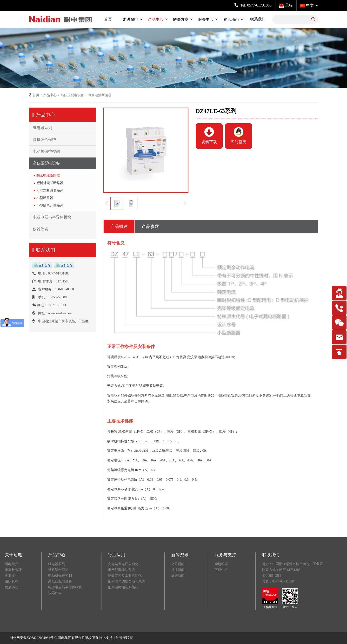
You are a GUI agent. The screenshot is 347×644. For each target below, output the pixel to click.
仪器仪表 (40, 229)
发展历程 (12, 587)
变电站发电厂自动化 (123, 564)
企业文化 (12, 576)
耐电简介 (12, 564)
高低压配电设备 (72, 95)
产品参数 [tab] (150, 226)
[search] (313, 19)
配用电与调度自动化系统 (127, 581)
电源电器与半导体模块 (52, 217)
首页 (108, 19)
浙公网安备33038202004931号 (32, 638)
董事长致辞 (13, 570)
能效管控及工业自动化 (125, 576)
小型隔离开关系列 (50, 205)
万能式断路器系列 (50, 190)
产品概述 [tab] (119, 226)
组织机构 (12, 581)
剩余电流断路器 (48, 175)
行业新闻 (178, 570)
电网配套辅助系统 (121, 570)
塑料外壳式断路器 (50, 183)
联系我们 (258, 19)
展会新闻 (178, 576)
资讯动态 (231, 19)
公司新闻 (178, 564)
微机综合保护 (44, 140)
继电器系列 (42, 128)
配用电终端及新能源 (123, 587)
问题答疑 (221, 564)
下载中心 (221, 570)
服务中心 (206, 19)
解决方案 (181, 19)
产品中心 (156, 19)
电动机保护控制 (46, 151)
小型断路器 (45, 198)
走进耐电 (130, 19)
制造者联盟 (124, 638)
